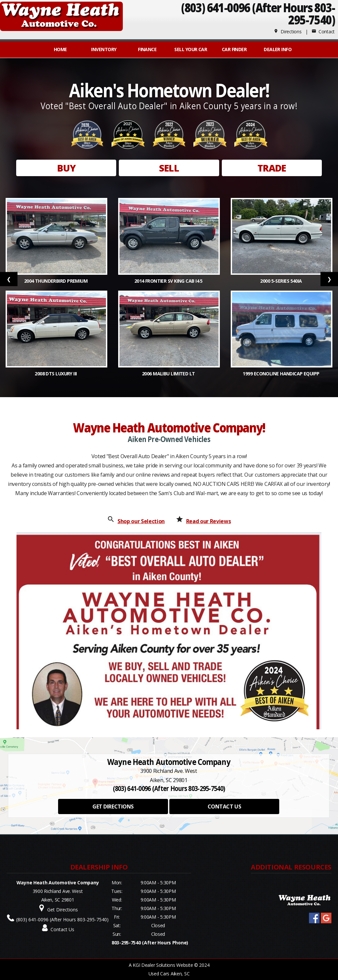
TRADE (272, 168)
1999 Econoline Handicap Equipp (282, 374)
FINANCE (147, 49)
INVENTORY (104, 49)
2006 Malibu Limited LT (169, 374)
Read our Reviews (209, 521)
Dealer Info (278, 49)
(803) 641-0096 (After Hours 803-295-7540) (62, 919)
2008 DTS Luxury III (56, 374)
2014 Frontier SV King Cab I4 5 (169, 281)
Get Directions (63, 910)
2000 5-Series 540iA (282, 281)
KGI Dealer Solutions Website (163, 965)
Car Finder (234, 49)
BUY (66, 168)
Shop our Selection (141, 521)
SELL (169, 168)
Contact (323, 32)
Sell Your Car (191, 49)
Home (60, 49)
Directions (288, 32)
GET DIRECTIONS (113, 806)
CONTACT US (224, 806)
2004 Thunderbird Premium (56, 281)
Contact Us (62, 929)
